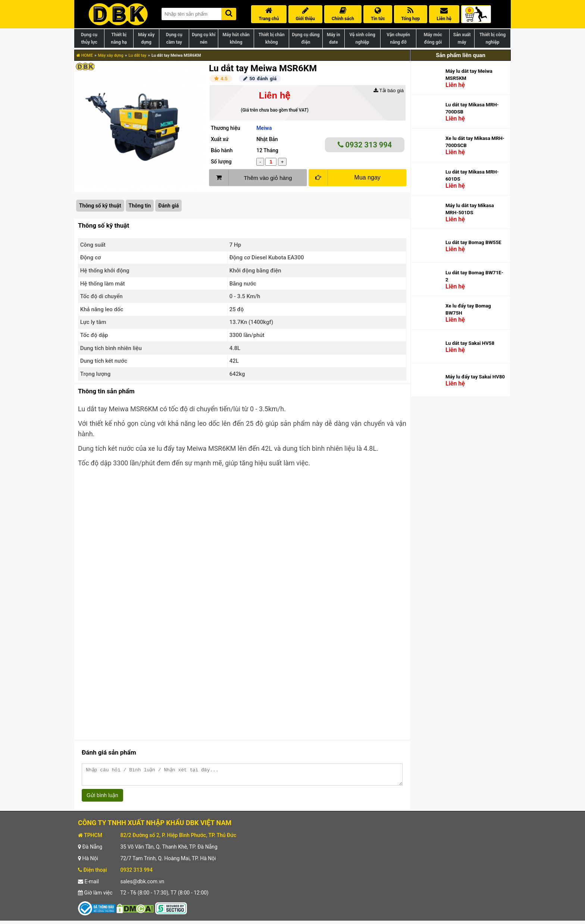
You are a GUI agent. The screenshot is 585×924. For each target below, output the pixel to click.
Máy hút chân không (236, 38)
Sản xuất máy (462, 38)
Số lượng (221, 162)
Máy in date (334, 38)
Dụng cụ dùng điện (306, 38)
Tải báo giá (389, 90)
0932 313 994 (365, 145)
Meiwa (264, 128)
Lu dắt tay (137, 55)
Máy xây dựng (146, 38)
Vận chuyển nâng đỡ (398, 38)
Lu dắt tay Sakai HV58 (470, 343)
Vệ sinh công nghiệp (362, 38)
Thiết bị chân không (272, 38)
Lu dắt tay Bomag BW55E (473, 242)
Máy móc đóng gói (433, 38)
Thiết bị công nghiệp (492, 38)
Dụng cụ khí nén (204, 38)
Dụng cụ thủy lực (89, 38)
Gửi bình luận (102, 799)
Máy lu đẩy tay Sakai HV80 (475, 377)
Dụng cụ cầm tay (174, 38)
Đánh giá (168, 206)
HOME (85, 55)
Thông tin (140, 206)
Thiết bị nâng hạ (119, 38)
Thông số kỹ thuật (100, 206)
